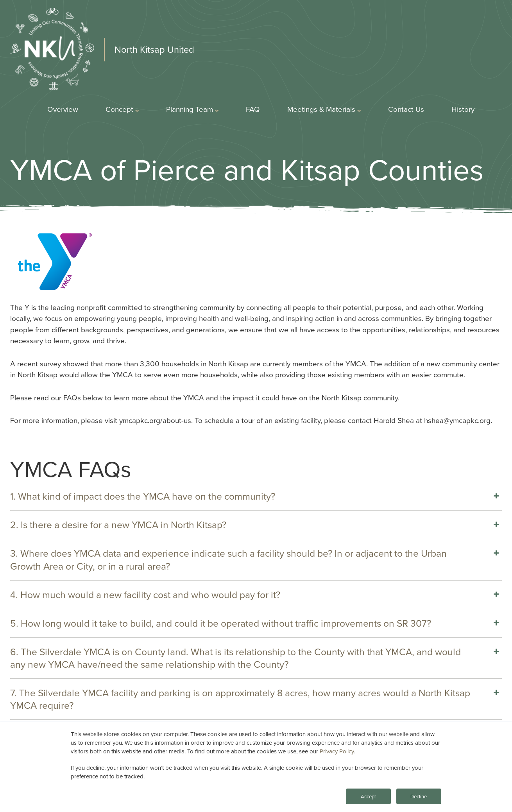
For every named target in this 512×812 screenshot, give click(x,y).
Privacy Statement (260, 791)
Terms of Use (320, 791)
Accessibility (372, 791)
